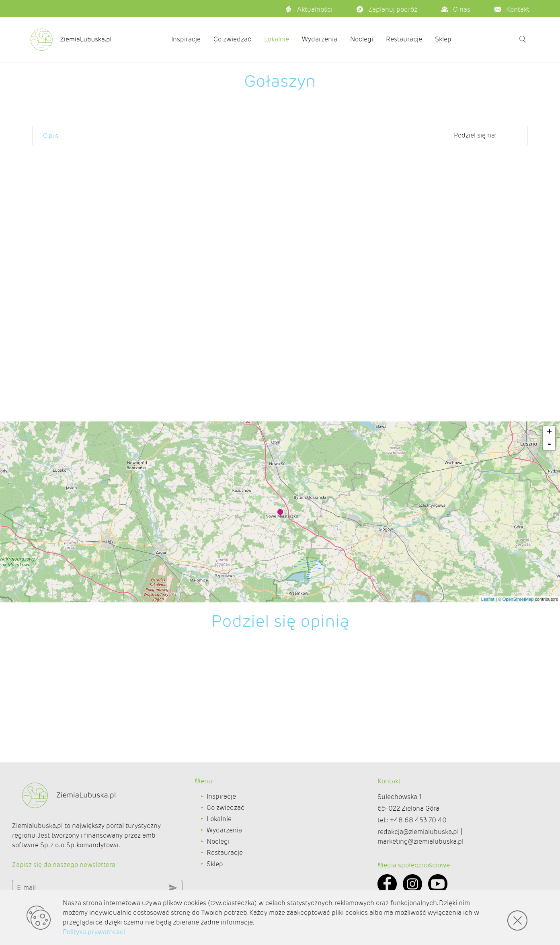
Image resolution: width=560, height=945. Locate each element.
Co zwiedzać (232, 39)
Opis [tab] (51, 136)
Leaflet (488, 599)
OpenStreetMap (518, 599)
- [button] (549, 444)
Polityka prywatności (94, 932)
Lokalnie (277, 39)
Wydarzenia (320, 39)
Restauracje (404, 39)
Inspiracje (186, 39)
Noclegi (362, 39)
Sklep (443, 39)
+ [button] (549, 432)
